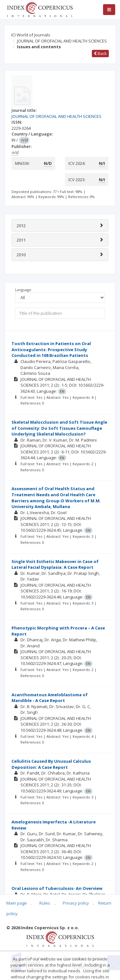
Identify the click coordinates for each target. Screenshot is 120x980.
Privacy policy (76, 903)
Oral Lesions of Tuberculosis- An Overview (57, 888)
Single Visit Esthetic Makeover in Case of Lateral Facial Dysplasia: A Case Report (55, 564)
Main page (17, 903)
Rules (45, 903)
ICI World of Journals (31, 35)
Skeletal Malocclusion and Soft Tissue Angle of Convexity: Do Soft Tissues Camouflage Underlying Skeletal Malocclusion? (59, 428)
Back (100, 53)
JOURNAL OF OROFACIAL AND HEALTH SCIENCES (62, 41)
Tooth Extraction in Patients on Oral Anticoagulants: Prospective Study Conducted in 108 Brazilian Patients (51, 349)
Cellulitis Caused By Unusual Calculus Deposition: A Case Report (51, 764)
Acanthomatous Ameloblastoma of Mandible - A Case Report (50, 698)
